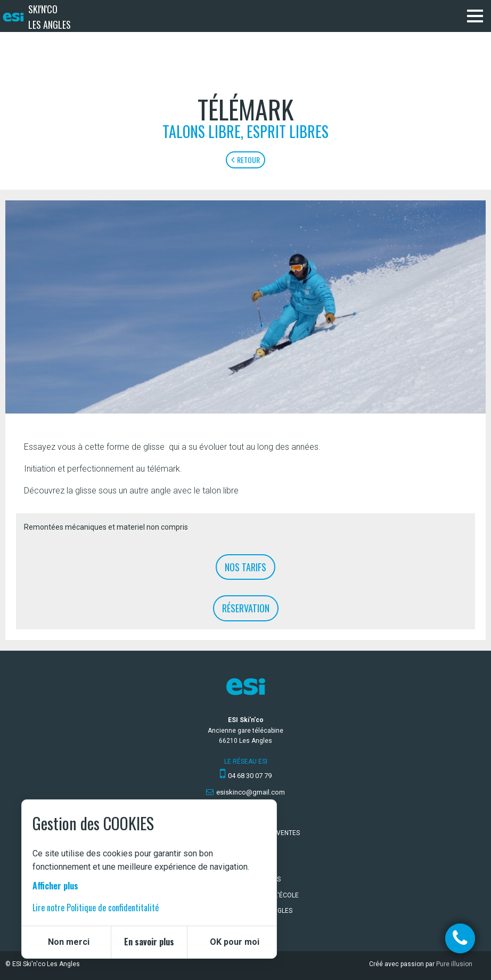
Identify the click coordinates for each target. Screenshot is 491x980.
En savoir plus (149, 942)
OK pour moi (235, 942)
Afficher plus (55, 886)
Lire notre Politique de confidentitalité (96, 908)
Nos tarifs (245, 567)
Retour (245, 160)
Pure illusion (454, 964)
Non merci (69, 942)
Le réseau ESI (246, 762)
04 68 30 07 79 (250, 776)
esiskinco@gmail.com (251, 792)
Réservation (246, 608)
